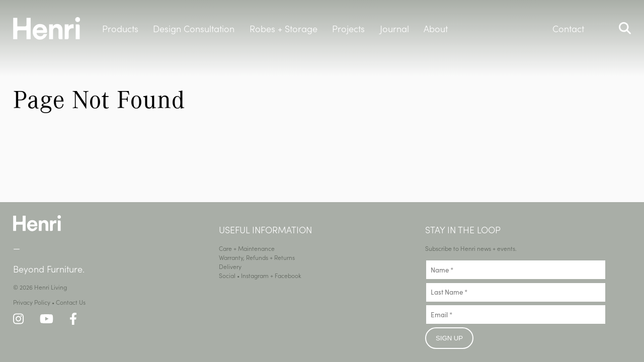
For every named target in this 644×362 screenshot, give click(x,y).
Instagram (255, 275)
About (436, 28)
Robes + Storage (284, 28)
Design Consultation (194, 28)
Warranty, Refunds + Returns (257, 257)
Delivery (230, 266)
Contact (568, 28)
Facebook (288, 275)
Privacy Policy (32, 302)
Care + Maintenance (247, 248)
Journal (394, 28)
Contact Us (71, 302)
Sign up (449, 338)
